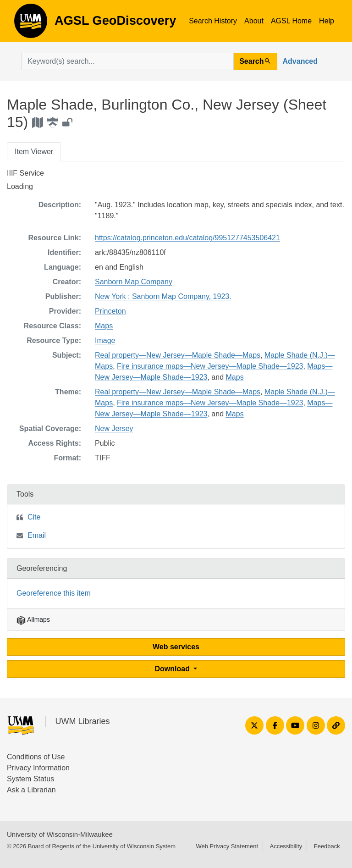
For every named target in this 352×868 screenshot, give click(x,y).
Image (105, 340)
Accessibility (286, 846)
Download (173, 669)
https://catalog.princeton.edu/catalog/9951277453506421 (187, 238)
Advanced (300, 61)
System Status (30, 779)
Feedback (327, 846)
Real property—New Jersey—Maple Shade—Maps (178, 355)
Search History (213, 21)
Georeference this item (54, 593)
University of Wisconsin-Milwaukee (60, 834)
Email (37, 535)
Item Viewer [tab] (34, 152)
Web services (176, 647)
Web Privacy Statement (227, 846)
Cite (34, 517)
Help (327, 21)
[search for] (128, 61)
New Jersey (114, 428)
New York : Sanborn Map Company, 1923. (163, 296)
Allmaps (33, 619)
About (254, 21)
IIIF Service (25, 173)
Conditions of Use (36, 757)
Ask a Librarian (31, 790)
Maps (104, 326)
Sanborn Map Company (134, 282)
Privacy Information (38, 768)
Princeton (110, 311)
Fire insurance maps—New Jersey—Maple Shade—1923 (210, 366)
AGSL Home (291, 21)
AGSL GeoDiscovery (31, 24)
